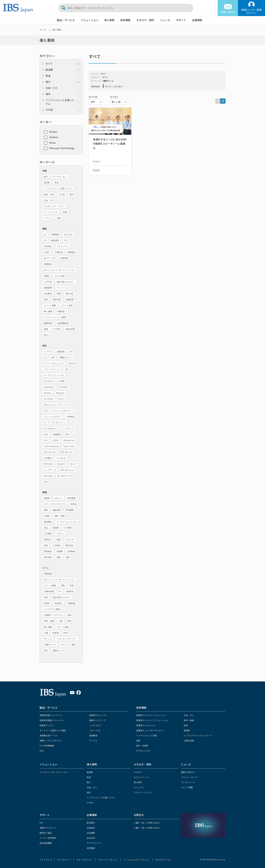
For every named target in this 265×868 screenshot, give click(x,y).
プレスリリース (188, 782)
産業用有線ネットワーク (51, 715)
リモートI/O (95, 730)
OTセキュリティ (144, 751)
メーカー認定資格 (48, 838)
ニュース (165, 20)
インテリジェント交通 (146, 735)
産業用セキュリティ (98, 715)
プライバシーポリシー (108, 860)
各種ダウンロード (48, 828)
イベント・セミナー (190, 777)
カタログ (138, 772)
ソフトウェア (95, 725)
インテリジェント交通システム (63, 102)
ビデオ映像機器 (47, 746)
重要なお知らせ (188, 772)
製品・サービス (66, 20)
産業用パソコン (47, 725)
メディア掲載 (187, 787)
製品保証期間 (46, 843)
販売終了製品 (46, 833)
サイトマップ (46, 860)
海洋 (63, 94)
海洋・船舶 (189, 720)
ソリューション (89, 20)
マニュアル (139, 787)
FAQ (41, 823)
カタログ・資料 (145, 20)
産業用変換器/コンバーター (52, 720)
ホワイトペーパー (142, 777)
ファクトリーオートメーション (54, 772)
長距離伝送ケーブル (49, 735)
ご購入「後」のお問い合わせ (147, 828)
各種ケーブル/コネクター (51, 740)
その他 (63, 110)
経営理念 (91, 823)
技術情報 (125, 20)
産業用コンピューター (146, 725)
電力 (63, 82)
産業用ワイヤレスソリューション (151, 715)
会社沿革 (91, 838)
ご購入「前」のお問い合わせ (147, 823)
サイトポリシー (64, 860)
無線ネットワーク (97, 720)
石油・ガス (63, 88)
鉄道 (63, 76)
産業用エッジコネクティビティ (150, 730)
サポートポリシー (85, 860)
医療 (138, 740)
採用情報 (91, 848)
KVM (41, 751)
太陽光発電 (189, 740)
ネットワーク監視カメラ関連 (53, 730)
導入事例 (109, 20)
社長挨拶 (91, 828)
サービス (93, 740)
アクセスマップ (94, 843)
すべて (63, 64)
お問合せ (139, 815)
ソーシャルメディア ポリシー (137, 860)
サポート (181, 20)
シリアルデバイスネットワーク (198, 735)
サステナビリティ (163, 860)
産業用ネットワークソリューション (152, 720)
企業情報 (197, 20)
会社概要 (91, 833)
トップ (43, 30)
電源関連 (93, 735)
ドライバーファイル (143, 792)
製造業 (63, 70)
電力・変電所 (142, 746)
